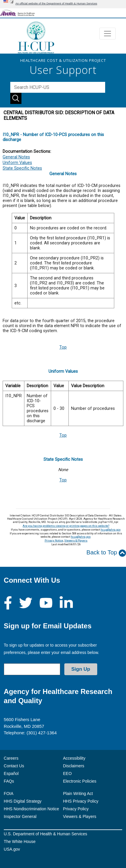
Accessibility (74, 758)
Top (63, 347)
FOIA (9, 794)
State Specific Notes (22, 168)
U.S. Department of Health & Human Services (46, 834)
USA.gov (12, 849)
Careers (11, 758)
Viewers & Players (76, 540)
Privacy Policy (76, 809)
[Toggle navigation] (107, 34)
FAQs (9, 781)
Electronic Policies (80, 781)
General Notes (16, 157)
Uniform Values (17, 163)
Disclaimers (74, 766)
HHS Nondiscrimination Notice (31, 809)
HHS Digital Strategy (23, 801)
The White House (20, 842)
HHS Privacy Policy (81, 801)
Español (11, 773)
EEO (68, 773)
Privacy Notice (54, 540)
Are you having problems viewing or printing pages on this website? (66, 526)
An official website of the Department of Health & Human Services (56, 3)
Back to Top (106, 553)
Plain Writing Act (78, 794)
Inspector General (20, 816)
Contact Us (14, 766)
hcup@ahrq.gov (111, 530)
